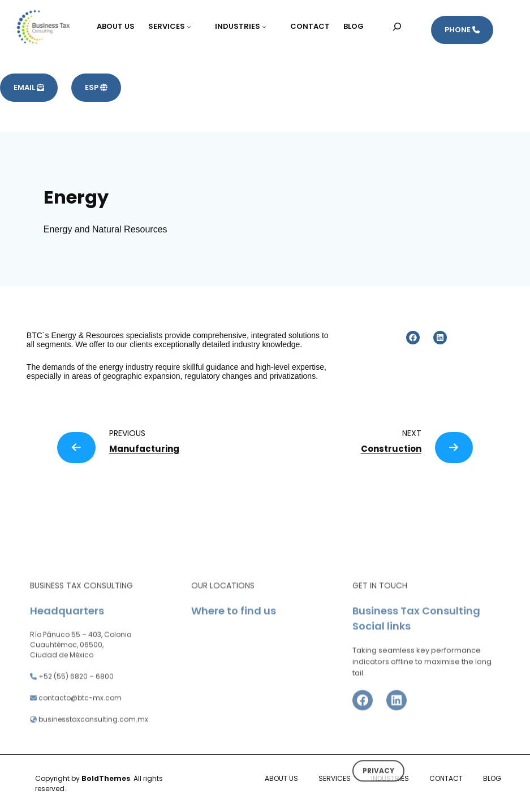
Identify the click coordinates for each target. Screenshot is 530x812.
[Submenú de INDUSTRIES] (269, 27)
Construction (391, 449)
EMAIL (29, 87)
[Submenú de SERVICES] (194, 27)
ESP (96, 87)
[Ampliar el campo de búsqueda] (397, 26)
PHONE (462, 30)
